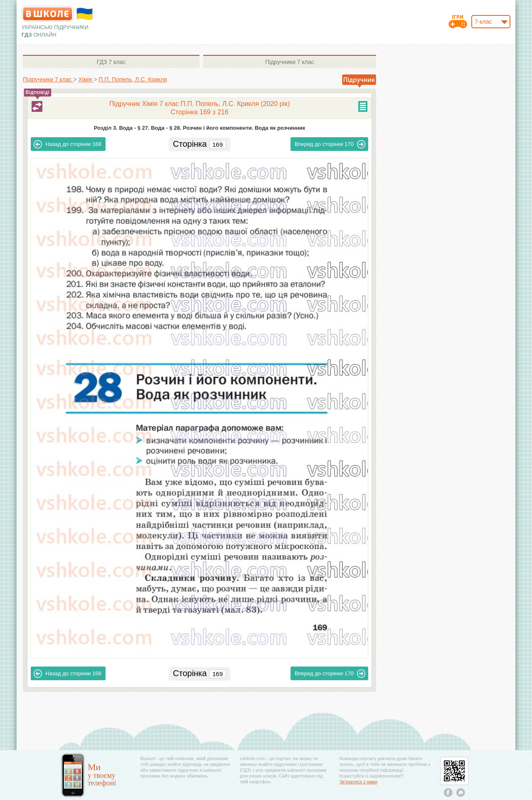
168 (67, 144)
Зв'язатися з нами (358, 782)
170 (330, 144)
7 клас (111, 62)
